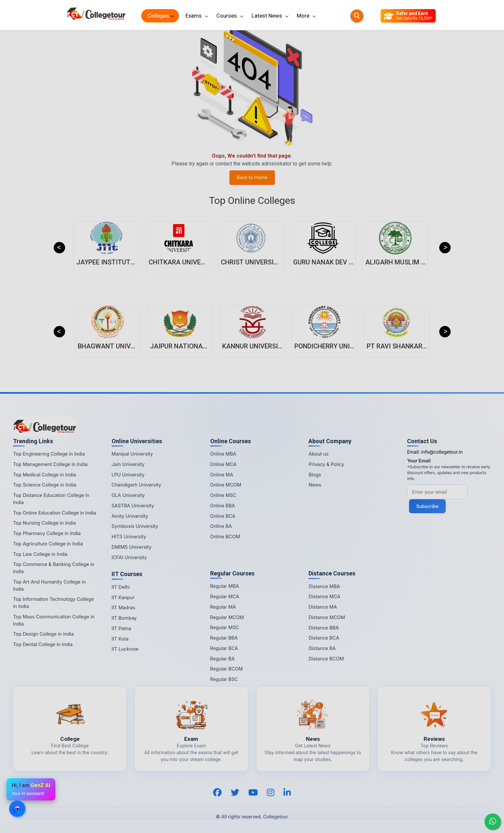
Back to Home (252, 177)
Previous (59, 248)
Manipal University (132, 454)
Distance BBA (324, 628)
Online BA (221, 526)
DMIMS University (132, 547)
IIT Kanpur (123, 597)
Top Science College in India (45, 485)
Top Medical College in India (44, 475)
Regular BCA (224, 648)
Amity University (130, 516)
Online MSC (223, 495)
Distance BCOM (326, 659)
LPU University (128, 475)
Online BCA (223, 516)
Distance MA (323, 607)
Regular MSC (225, 627)
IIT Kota (120, 639)
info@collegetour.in (442, 452)
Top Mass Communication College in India (54, 620)
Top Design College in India (43, 634)
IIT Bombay (124, 618)
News (315, 485)
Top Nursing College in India (44, 523)
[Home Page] (96, 16)
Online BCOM (225, 537)
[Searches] (357, 16)
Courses (227, 16)
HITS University (129, 537)
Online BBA (223, 506)
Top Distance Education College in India (51, 499)
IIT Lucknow (125, 649)
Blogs (315, 475)
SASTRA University (133, 506)
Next (445, 248)
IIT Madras (123, 607)
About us (318, 454)
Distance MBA (324, 586)
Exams (194, 16)
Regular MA (223, 607)
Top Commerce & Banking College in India (54, 568)
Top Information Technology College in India (53, 603)
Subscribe (427, 506)
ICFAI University (129, 557)
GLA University (128, 495)
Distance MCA (324, 596)
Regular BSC (224, 679)
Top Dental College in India (43, 644)
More (303, 16)
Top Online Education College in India (54, 513)
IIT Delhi (121, 587)
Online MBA (223, 454)
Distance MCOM (327, 617)
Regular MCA (225, 596)
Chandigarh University (136, 485)
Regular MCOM (227, 617)
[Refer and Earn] (408, 16)
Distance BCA (324, 638)
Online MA (222, 475)
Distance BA (322, 648)
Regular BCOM (227, 669)
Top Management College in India (50, 464)
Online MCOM (226, 485)
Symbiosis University (135, 526)
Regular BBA (224, 638)
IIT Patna (121, 628)
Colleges (158, 16)
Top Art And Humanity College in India (49, 585)
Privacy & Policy (326, 464)
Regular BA (223, 659)
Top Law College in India (40, 554)
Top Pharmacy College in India (47, 533)
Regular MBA (225, 586)
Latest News (267, 16)
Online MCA (223, 464)
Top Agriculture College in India (48, 544)
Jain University (128, 464)
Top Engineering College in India (49, 454)
